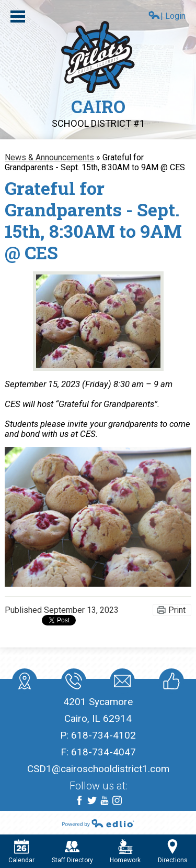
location (25, 683)
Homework (125, 851)
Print (177, 610)
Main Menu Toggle (18, 17)
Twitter (92, 801)
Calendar (21, 851)
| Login (167, 16)
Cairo (98, 112)
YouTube (105, 801)
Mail (120, 683)
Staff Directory (72, 851)
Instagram (117, 801)
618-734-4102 (103, 735)
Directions (173, 851)
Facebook (79, 801)
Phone (73, 683)
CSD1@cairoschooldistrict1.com (98, 769)
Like (169, 683)
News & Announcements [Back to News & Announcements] (49, 157)
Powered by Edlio (98, 823)
